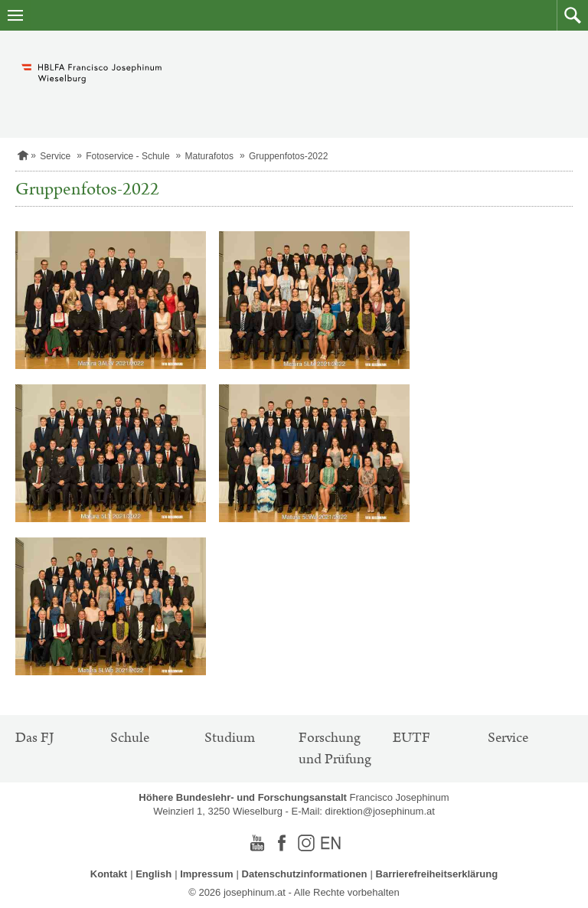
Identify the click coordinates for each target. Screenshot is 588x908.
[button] (572, 15)
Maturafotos (209, 156)
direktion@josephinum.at (380, 811)
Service (55, 156)
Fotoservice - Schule (127, 156)
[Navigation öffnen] (15, 15)
